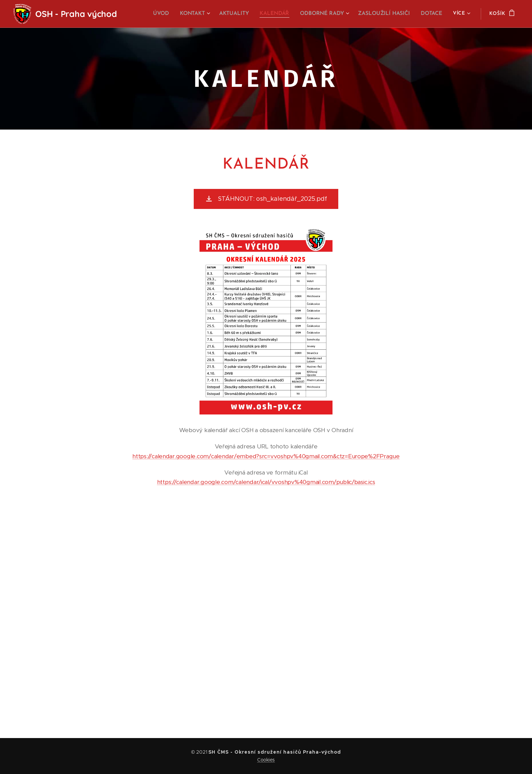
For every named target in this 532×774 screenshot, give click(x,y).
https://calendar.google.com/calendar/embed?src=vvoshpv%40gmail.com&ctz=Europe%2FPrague (266, 456)
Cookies (266, 760)
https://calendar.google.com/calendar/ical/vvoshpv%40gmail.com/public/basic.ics (266, 482)
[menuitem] (168, 14)
